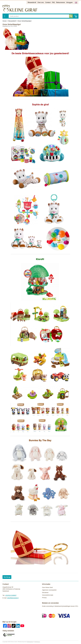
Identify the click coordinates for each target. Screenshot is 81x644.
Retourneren (61, 2)
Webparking (30, 642)
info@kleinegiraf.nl (13, 598)
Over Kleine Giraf (47, 587)
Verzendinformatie (48, 595)
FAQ (53, 2)
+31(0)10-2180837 (11, 595)
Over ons (41, 2)
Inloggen (69, 2)
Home (4, 21)
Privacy (44, 598)
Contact (48, 2)
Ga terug (7, 577)
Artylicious (37, 642)
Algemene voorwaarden (49, 590)
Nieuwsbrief (32, 2)
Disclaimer (45, 593)
